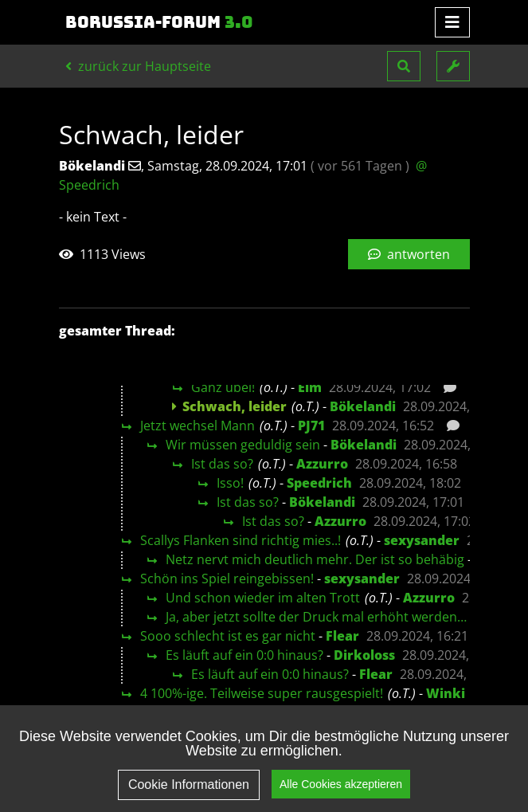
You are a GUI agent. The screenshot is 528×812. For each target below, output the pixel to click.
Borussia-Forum (159, 22)
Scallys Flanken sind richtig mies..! (241, 540)
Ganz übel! (223, 387)
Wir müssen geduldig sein (243, 445)
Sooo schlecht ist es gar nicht (228, 636)
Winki (446, 693)
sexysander (422, 540)
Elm (310, 387)
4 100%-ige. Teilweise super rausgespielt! (262, 693)
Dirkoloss (364, 655)
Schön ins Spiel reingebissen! (227, 579)
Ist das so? (222, 464)
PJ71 (311, 426)
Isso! (230, 483)
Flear (342, 636)
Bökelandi (363, 406)
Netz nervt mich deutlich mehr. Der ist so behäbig (315, 559)
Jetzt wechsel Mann (198, 426)
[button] (404, 66)
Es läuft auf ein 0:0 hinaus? (244, 655)
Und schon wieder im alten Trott (263, 598)
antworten (409, 254)
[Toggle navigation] (452, 22)
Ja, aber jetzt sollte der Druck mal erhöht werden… (316, 617)
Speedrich (319, 483)
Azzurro (322, 464)
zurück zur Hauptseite (138, 66)
